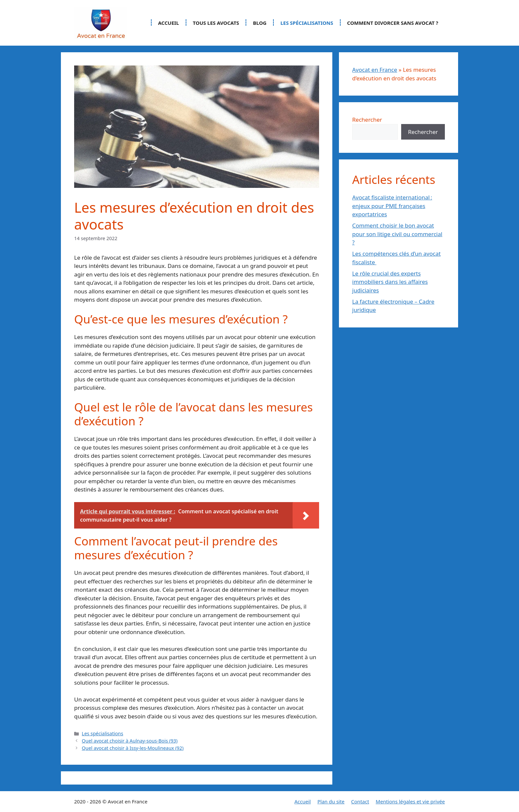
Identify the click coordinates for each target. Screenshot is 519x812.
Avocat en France (375, 70)
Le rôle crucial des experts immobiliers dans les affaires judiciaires (390, 282)
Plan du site (331, 801)
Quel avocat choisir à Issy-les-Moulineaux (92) (133, 748)
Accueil (169, 23)
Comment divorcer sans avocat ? (393, 23)
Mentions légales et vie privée (410, 801)
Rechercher (367, 120)
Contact (360, 801)
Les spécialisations (307, 23)
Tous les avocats (216, 23)
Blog (260, 23)
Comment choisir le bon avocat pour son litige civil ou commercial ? (397, 234)
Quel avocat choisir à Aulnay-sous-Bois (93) (130, 741)
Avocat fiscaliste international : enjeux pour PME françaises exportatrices (392, 206)
